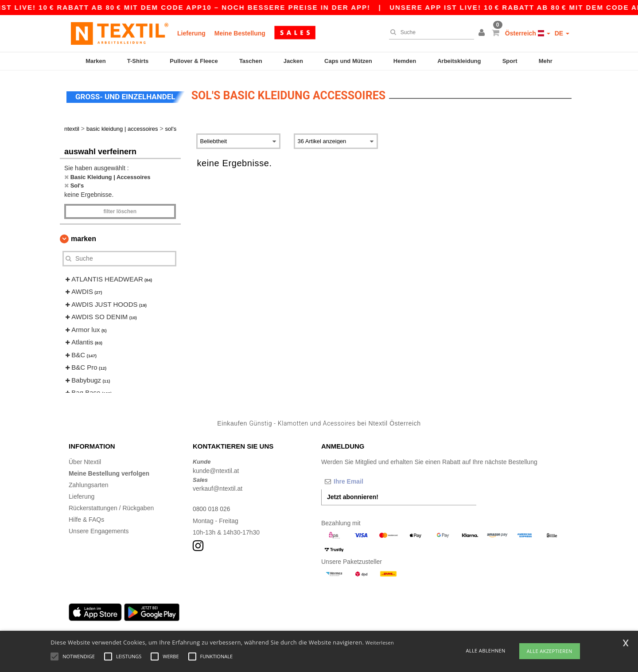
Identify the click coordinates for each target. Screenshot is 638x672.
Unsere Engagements (99, 530)
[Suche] (429, 32)
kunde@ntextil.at (216, 469)
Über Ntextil (85, 461)
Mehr (546, 61)
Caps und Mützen (348, 61)
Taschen (251, 61)
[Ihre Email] (368, 480)
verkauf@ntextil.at (218, 487)
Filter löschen (120, 210)
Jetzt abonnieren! (353, 496)
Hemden (405, 61)
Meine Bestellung (240, 33)
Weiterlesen (380, 643)
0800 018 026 (212, 508)
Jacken (293, 61)
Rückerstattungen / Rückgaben (111, 507)
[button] (483, 33)
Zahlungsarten (89, 484)
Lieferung (191, 33)
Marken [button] (84, 237)
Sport (510, 61)
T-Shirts (138, 61)
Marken (96, 61)
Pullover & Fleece (194, 61)
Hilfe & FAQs (86, 518)
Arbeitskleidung (459, 61)
